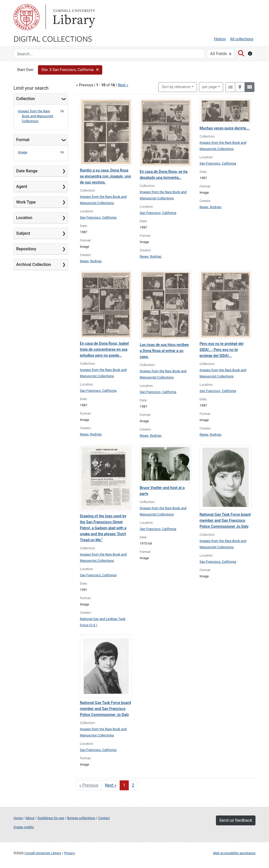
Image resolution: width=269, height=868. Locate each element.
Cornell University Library (43, 853)
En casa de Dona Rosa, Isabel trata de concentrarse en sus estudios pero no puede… (104, 350)
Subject (23, 233)
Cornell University (27, 17)
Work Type (26, 202)
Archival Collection (34, 265)
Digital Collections (53, 38)
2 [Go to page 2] (133, 785)
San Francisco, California (98, 217)
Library (73, 17)
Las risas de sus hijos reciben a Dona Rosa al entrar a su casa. (164, 351)
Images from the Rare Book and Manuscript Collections (36, 116)
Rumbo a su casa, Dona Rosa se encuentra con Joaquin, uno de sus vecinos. (105, 176)
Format (23, 140)
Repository (26, 249)
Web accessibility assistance (234, 853)
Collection (25, 99)
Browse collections (81, 818)
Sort (176, 87)
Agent (22, 187)
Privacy (69, 853)
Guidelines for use (51, 818)
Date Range (27, 171)
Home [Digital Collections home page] (18, 818)
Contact (104, 818)
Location (24, 218)
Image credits (24, 827)
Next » (123, 85)
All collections (242, 39)
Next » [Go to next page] (111, 785)
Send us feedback (236, 820)
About (30, 818)
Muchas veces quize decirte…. (225, 128)
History (220, 39)
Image (23, 152)
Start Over (25, 70)
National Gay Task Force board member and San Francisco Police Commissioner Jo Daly (225, 521)
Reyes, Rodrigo (91, 261)
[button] (70, 70)
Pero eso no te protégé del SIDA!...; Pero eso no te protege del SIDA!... (222, 350)
